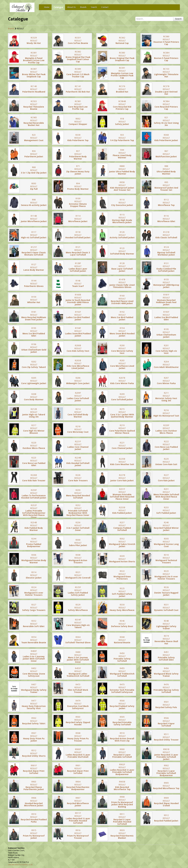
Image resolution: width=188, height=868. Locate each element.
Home (47, 7)
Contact (105, 7)
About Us (71, 7)
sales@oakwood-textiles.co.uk (20, 865)
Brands (83, 7)
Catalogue (58, 7)
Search (94, 7)
